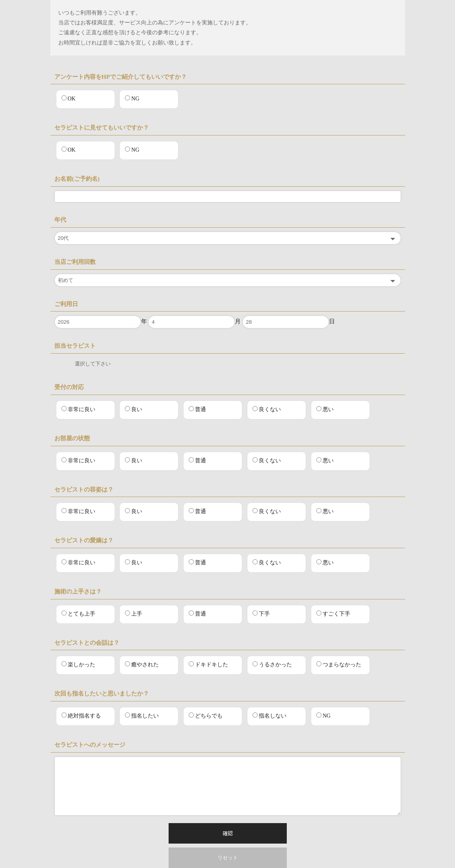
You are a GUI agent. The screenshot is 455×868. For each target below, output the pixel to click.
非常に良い (78, 409)
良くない (267, 409)
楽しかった (78, 664)
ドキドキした (208, 664)
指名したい (142, 716)
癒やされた (142, 664)
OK (69, 98)
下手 (261, 614)
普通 (197, 409)
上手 (134, 614)
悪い (325, 409)
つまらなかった (339, 664)
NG (132, 98)
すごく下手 (333, 614)
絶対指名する (81, 716)
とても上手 (78, 614)
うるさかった (272, 664)
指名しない (269, 716)
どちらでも (206, 716)
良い (134, 409)
